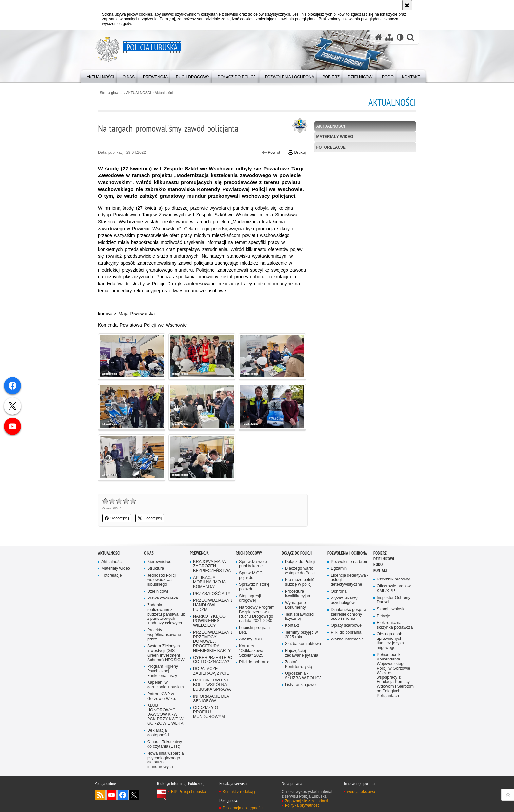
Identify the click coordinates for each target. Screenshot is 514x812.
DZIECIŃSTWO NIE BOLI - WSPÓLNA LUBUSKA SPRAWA (212, 685)
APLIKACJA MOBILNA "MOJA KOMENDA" (209, 582)
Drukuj (297, 152)
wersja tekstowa (361, 792)
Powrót (271, 152)
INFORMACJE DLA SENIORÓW (211, 699)
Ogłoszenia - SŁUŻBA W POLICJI (304, 676)
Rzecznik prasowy (393, 579)
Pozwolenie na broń (349, 562)
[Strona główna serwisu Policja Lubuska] (379, 37)
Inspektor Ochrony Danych (394, 600)
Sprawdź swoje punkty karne (253, 564)
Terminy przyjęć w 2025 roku (301, 635)
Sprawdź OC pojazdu (251, 575)
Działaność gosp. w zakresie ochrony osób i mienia (349, 614)
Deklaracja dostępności (158, 733)
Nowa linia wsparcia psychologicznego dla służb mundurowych (166, 760)
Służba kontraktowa (303, 644)
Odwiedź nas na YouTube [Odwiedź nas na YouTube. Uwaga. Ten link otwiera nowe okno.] (111, 795)
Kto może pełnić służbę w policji (300, 582)
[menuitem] (100, 76)
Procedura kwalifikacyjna (297, 594)
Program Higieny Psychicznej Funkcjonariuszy (163, 671)
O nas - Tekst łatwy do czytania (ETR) (165, 744)
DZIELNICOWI (384, 559)
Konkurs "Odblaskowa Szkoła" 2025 (251, 651)
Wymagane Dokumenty (295, 605)
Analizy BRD (251, 639)
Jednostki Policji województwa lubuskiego (162, 580)
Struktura (156, 568)
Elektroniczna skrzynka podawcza (395, 625)
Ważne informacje (347, 639)
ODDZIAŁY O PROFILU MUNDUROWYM (209, 712)
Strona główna (111, 93)
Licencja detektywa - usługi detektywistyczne (349, 580)
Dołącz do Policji (297, 553)
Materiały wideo (335, 137)
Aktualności (164, 93)
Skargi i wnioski (391, 609)
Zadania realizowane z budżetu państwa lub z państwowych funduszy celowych (166, 614)
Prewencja (199, 553)
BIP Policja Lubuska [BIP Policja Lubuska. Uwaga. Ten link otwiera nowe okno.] (189, 792)
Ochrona (339, 591)
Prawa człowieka (163, 598)
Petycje (383, 616)
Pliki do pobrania (254, 662)
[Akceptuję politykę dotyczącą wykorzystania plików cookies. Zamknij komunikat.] (407, 5)
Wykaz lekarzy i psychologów (345, 601)
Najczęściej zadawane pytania (302, 653)
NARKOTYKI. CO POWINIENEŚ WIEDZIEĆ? (209, 621)
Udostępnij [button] (117, 518)
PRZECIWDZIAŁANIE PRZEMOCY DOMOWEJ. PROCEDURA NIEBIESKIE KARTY (212, 642)
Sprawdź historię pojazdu (254, 587)
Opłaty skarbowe (346, 626)
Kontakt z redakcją (239, 792)
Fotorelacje (331, 147)
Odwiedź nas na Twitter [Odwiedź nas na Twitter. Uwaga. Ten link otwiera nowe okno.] (134, 795)
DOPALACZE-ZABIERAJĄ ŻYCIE (211, 671)
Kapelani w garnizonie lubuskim (166, 685)
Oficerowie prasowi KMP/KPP (394, 589)
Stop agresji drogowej (250, 598)
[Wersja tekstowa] (400, 37)
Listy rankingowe (300, 685)
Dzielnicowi (158, 591)
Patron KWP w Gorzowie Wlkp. (162, 696)
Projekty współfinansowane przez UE (164, 635)
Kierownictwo (159, 562)
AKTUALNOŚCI (139, 93)
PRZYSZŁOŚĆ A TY (212, 594)
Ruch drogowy (249, 553)
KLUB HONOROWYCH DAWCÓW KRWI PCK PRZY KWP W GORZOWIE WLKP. (165, 715)
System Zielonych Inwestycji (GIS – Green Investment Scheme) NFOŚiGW (166, 653)
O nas (149, 553)
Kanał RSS (100, 795)
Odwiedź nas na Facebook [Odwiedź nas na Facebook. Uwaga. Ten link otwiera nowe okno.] (123, 795)
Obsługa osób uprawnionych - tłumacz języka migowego (391, 641)
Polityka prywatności (303, 805)
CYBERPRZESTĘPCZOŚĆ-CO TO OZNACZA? (212, 660)
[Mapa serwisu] (389, 37)
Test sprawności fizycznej (300, 617)
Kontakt (292, 626)
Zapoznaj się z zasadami (306, 801)
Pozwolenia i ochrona (347, 553)
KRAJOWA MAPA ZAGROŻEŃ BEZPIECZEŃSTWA (212, 567)
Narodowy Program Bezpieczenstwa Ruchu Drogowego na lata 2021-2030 (257, 614)
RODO (378, 565)
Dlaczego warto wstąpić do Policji (301, 571)
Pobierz (380, 553)
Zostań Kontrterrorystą (299, 665)
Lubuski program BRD (254, 630)
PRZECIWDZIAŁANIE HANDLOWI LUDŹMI (212, 605)
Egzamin (339, 568)
